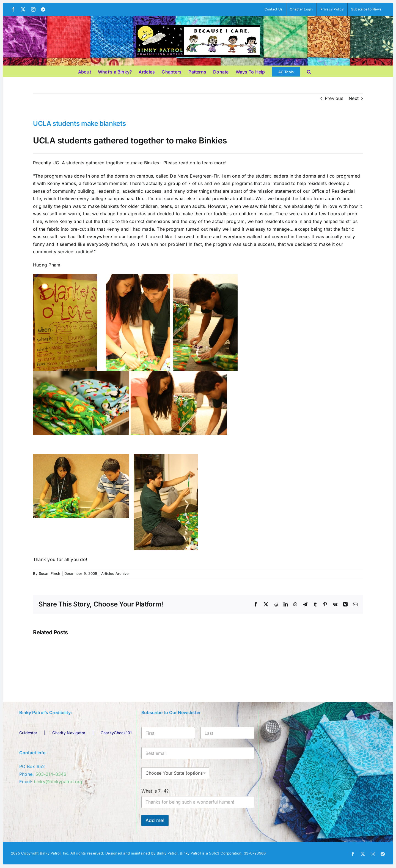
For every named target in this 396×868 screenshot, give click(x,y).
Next (354, 98)
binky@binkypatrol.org (58, 782)
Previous (334, 98)
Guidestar (28, 733)
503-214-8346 (51, 774)
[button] (309, 71)
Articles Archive (115, 573)
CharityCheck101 (116, 733)
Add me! (155, 820)
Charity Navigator (69, 733)
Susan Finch (50, 573)
